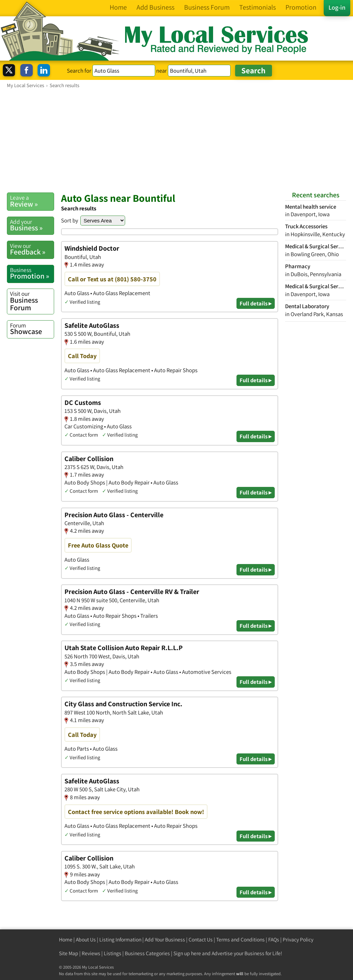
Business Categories (147, 953)
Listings (113, 953)
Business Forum (32, 301)
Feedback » (32, 249)
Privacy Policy (298, 940)
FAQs (274, 940)
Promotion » (32, 273)
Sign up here (187, 953)
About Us (86, 940)
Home (66, 940)
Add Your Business (165, 940)
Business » (32, 225)
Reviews (91, 953)
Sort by (70, 220)
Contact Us (201, 940)
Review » (32, 201)
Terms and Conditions (240, 940)
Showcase (32, 329)
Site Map (69, 953)
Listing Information (120, 940)
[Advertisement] (176, 140)
